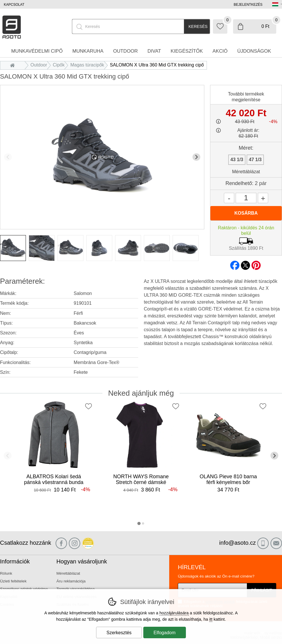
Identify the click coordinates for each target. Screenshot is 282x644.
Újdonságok (254, 51)
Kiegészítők (187, 51)
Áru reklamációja (71, 581)
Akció (220, 51)
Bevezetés (14, 65)
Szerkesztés (119, 633)
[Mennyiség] (246, 198)
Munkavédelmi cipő (37, 51)
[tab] (139, 523)
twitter (245, 264)
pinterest (256, 264)
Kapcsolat (14, 5)
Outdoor (39, 65)
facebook (235, 264)
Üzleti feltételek (13, 581)
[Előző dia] (8, 157)
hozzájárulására (174, 613)
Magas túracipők (87, 65)
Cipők (59, 65)
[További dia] (196, 157)
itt (211, 619)
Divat (154, 51)
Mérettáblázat (246, 172)
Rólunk (6, 573)
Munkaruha (88, 51)
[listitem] (13, 248)
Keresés (198, 26)
